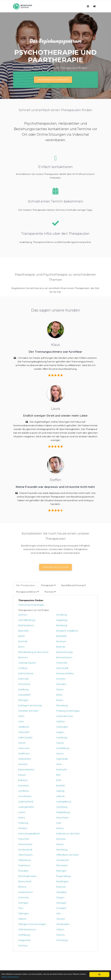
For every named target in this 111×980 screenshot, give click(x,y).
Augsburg (24, 620)
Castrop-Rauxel (27, 650)
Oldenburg (75, 778)
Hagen (22, 698)
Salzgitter (24, 805)
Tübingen (49, 816)
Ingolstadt (50, 714)
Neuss (22, 773)
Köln (21, 730)
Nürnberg (74, 773)
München (24, 768)
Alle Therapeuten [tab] (26, 585)
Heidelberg (25, 709)
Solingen (23, 810)
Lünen (73, 746)
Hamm (22, 704)
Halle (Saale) (51, 698)
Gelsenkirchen (27, 688)
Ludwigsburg (76, 741)
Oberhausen (26, 778)
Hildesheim (25, 714)
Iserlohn (74, 714)
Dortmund (75, 661)
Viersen (48, 821)
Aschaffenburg (77, 615)
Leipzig (48, 736)
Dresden (23, 666)
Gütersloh (75, 693)
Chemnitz (49, 650)
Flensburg (75, 677)
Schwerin (49, 805)
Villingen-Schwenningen (78, 823)
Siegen (73, 805)
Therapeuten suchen (55, 567)
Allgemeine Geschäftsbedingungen (33, 941)
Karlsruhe (74, 720)
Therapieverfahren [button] (26, 592)
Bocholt (48, 631)
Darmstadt (24, 656)
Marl (46, 757)
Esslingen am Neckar (56, 677)
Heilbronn (49, 709)
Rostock (48, 800)
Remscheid (50, 794)
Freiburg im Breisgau (55, 682)
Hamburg (74, 698)
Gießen (73, 688)
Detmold (23, 661)
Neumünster (76, 768)
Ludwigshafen (26, 746)
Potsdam (23, 789)
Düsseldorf (24, 672)
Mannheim (75, 752)
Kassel (22, 725)
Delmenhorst (51, 656)
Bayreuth (23, 625)
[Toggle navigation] (88, 6)
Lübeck (22, 741)
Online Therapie (22, 922)
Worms (48, 836)
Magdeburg (25, 752)
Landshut (24, 736)
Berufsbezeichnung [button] (73, 585)
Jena (21, 720)
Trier (71, 810)
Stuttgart (49, 810)
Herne (73, 709)
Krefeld (73, 730)
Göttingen (50, 693)
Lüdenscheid (51, 741)
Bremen (48, 645)
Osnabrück (25, 784)
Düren (73, 666)
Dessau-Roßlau (78, 656)
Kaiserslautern (52, 720)
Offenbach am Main (55, 778)
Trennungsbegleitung (25, 929)
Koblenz (74, 725)
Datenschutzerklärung (26, 945)
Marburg (23, 757)
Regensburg (25, 794)
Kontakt (18, 918)
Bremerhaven (77, 645)
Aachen (23, 615)
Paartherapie (20, 926)
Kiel (46, 725)
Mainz (47, 752)
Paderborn (50, 784)
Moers (22, 762)
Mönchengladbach (55, 762)
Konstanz (49, 730)
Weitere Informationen (38, 977)
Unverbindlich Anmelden (53, 80)
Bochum (74, 631)
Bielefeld (23, 631)
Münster (48, 768)
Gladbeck (24, 693)
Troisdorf (23, 816)
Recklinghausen (78, 789)
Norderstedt (51, 773)
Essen (22, 677)
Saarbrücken (76, 800)
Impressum (19, 948)
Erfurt (47, 672)
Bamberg (74, 620)
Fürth (72, 682)
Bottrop (48, 636)
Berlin (72, 625)
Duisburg (49, 666)
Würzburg (24, 841)
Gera (46, 688)
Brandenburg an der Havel (80, 638)
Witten (73, 830)
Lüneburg (49, 746)
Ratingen (49, 789)
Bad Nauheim (51, 620)
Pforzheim (75, 784)
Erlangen (74, 672)
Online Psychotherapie (31, 605)
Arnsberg (49, 615)
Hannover (75, 704)
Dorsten (48, 661)
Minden (73, 757)
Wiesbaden (25, 830)
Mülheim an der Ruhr (81, 762)
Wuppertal (75, 836)
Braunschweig (26, 645)
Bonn (21, 636)
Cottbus (73, 650)
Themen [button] (49, 592)
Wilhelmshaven (53, 830)
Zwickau (61, 841)
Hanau (47, 704)
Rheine (22, 800)
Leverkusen (76, 736)
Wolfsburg (24, 836)
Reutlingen (75, 794)
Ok (99, 973)
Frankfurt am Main (28, 682)
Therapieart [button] (47, 585)
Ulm (71, 816)
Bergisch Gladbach (55, 625)
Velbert (22, 821)
